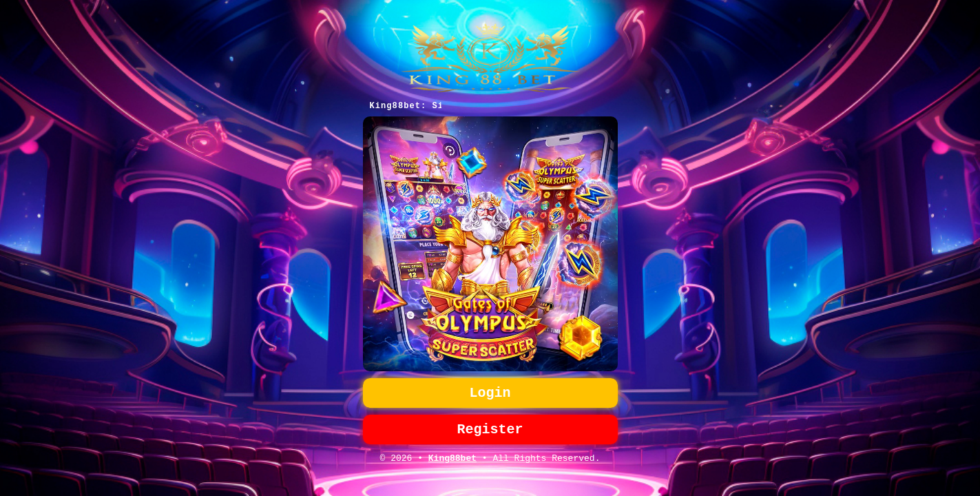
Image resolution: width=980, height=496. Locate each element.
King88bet (452, 462)
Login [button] (490, 392)
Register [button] (490, 431)
